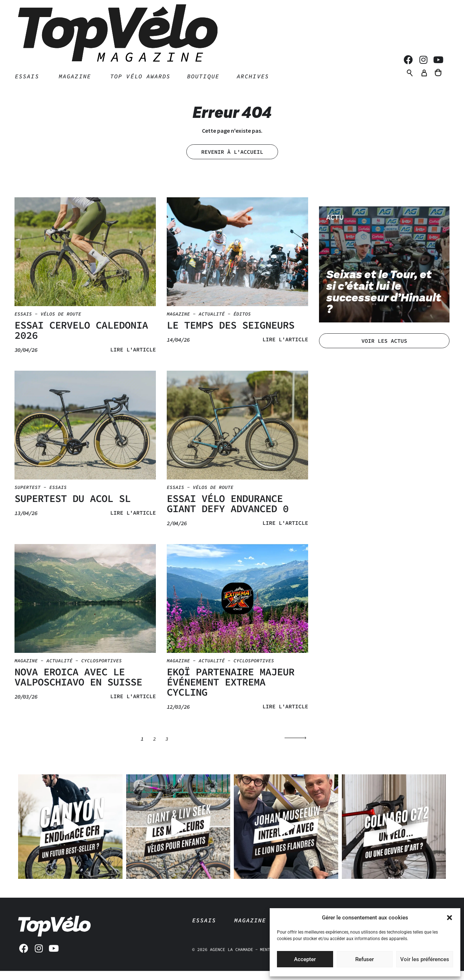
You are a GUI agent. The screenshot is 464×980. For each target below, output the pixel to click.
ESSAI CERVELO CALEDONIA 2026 (81, 339)
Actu (335, 227)
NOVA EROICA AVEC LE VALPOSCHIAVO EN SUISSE (78, 686)
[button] (449, 918)
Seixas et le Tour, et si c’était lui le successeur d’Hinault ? (384, 301)
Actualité (212, 323)
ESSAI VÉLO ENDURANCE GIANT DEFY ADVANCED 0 (228, 513)
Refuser (364, 959)
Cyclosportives (101, 670)
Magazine (178, 323)
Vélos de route (61, 323)
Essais (23, 323)
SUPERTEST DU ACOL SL (72, 508)
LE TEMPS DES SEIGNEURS (231, 334)
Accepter (305, 959)
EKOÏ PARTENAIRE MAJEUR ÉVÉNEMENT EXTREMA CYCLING (231, 691)
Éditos (242, 323)
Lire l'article (133, 359)
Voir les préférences (425, 959)
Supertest (28, 497)
